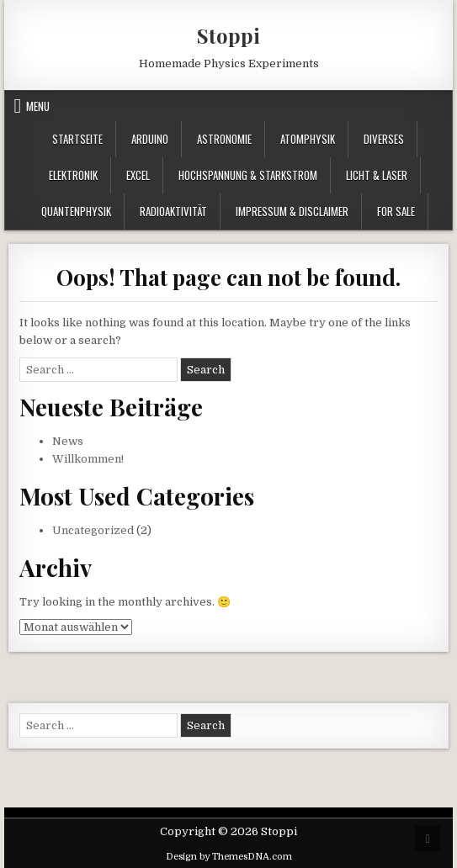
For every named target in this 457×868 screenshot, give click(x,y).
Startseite (77, 139)
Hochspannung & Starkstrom (248, 175)
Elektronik (73, 175)
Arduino (150, 139)
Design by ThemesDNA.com (229, 857)
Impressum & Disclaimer (292, 211)
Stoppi (228, 35)
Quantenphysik (76, 211)
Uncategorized (93, 530)
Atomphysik (308, 139)
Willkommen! (88, 459)
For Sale (396, 211)
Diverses (384, 139)
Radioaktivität (173, 211)
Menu (38, 106)
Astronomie (224, 139)
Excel (138, 175)
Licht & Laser (377, 175)
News (68, 441)
